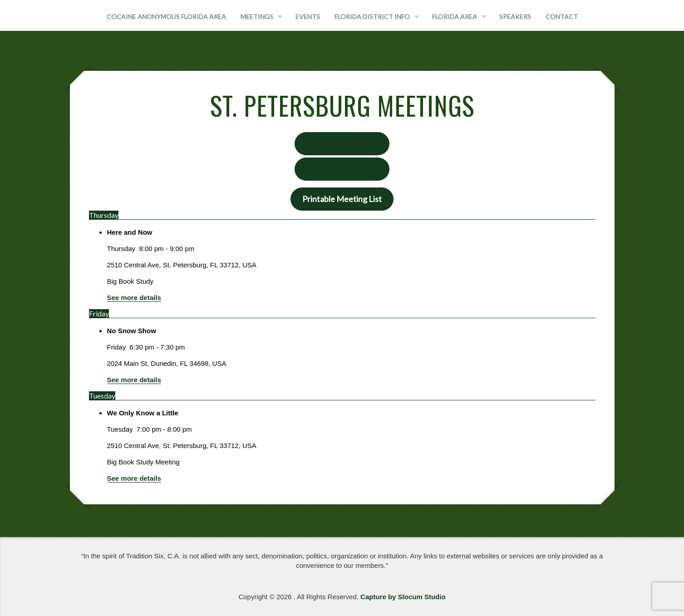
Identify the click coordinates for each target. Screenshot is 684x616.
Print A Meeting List (342, 143)
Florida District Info (372, 17)
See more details (134, 298)
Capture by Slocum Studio (403, 597)
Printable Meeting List (342, 199)
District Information (342, 169)
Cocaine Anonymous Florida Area (166, 17)
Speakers (515, 17)
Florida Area (455, 17)
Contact (562, 17)
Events (308, 17)
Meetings (257, 17)
